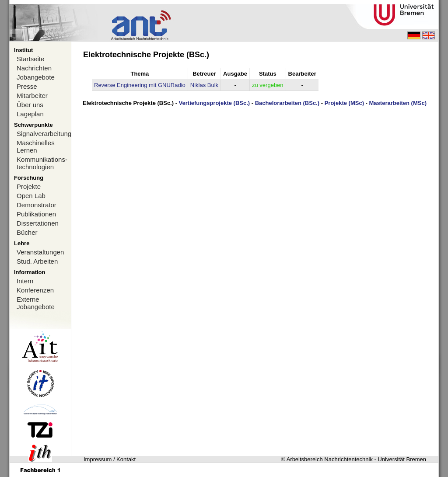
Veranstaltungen (40, 252)
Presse (27, 86)
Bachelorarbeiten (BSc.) (287, 103)
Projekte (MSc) (344, 103)
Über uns (30, 105)
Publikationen (36, 214)
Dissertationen (38, 223)
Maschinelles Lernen (36, 146)
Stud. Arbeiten (37, 261)
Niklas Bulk (204, 85)
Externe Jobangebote (36, 303)
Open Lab (31, 196)
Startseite (30, 59)
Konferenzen (35, 290)
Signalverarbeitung (44, 134)
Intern (25, 281)
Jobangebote (36, 77)
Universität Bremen (402, 459)
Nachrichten (34, 68)
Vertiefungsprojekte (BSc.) (215, 103)
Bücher (27, 232)
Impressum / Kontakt (110, 459)
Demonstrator (37, 205)
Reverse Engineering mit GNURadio (140, 85)
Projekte (29, 186)
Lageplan (30, 114)
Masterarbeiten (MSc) (398, 103)
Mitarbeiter (32, 96)
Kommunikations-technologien (42, 163)
